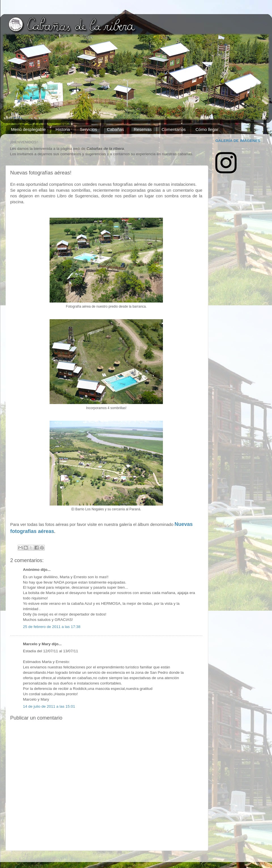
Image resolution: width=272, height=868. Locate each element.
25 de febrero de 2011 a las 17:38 (52, 627)
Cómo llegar (207, 129)
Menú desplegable (28, 129)
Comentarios (174, 129)
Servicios (89, 129)
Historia (63, 129)
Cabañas (115, 129)
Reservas (143, 129)
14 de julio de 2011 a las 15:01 (49, 706)
